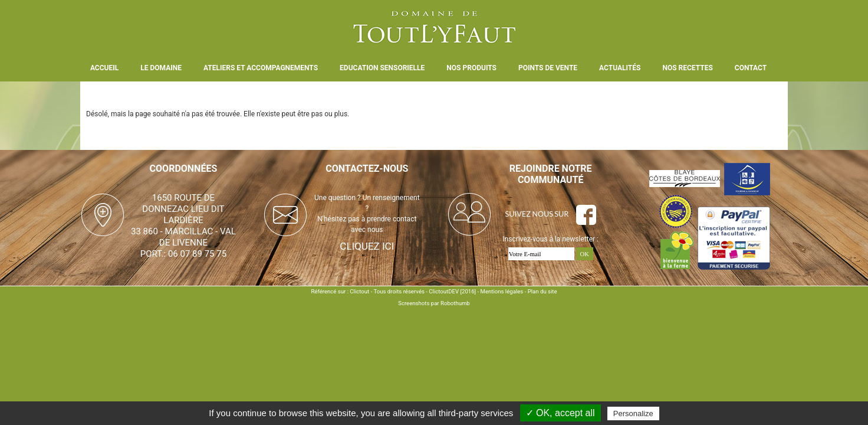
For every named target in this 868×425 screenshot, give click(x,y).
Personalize (633, 413)
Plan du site (542, 291)
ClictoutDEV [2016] (452, 291)
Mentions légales (502, 291)
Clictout (359, 291)
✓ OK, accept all (560, 413)
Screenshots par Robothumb (434, 303)
